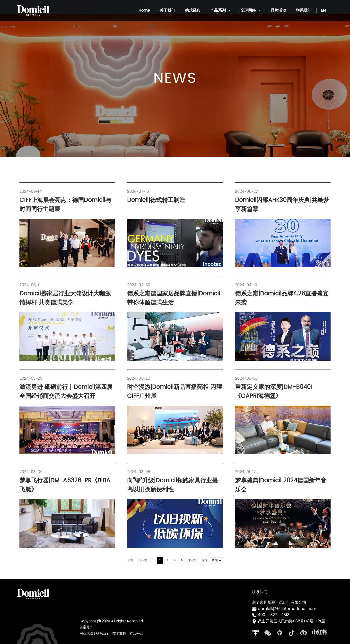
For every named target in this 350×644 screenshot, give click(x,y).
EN (323, 10)
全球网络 (251, 10)
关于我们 (167, 10)
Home (144, 10)
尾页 (205, 560)
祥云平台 (136, 633)
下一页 (192, 560)
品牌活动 (278, 10)
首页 (131, 560)
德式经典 (193, 10)
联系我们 (304, 10)
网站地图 (86, 633)
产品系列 (220, 10)
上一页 (143, 560)
